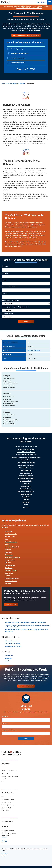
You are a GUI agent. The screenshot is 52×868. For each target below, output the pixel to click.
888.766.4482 (41, 2)
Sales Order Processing (26, 468)
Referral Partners (6, 808)
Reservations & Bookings (26, 465)
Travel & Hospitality (11, 534)
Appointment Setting (26, 481)
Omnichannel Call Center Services (26, 455)
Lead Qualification (26, 470)
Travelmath (8, 658)
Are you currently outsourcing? (13, 300)
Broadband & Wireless (12, 578)
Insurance (8, 550)
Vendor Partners (6, 810)
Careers (4, 782)
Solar (7, 539)
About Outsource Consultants (9, 771)
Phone (7, 280)
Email (26, 505)
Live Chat (26, 499)
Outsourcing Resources (8, 805)
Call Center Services (7, 797)
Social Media (26, 497)
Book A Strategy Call (26, 686)
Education (8, 563)
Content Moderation (26, 489)
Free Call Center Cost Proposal (10, 776)
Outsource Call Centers (12, 84)
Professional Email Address (12, 287)
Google (7, 661)
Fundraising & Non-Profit (13, 557)
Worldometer (9, 656)
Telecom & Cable (10, 537)
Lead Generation (26, 486)
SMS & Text (26, 502)
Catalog (7, 576)
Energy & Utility (10, 560)
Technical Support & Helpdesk (26, 462)
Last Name (8, 273)
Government (9, 555)
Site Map (4, 856)
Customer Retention (26, 473)
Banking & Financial (11, 581)
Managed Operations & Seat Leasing (26, 447)
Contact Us (5, 779)
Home (3, 84)
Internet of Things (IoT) (12, 547)
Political (8, 544)
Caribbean (37, 350)
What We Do (5, 773)
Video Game (9, 531)
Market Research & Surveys (26, 492)
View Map (4, 837)
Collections (26, 484)
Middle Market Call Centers (13, 646)
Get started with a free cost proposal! (26, 35)
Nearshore (23, 84)
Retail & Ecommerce (11, 542)
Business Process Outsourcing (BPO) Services (26, 457)
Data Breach (9, 568)
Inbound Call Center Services (26, 449)
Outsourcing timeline (11, 314)
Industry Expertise (6, 802)
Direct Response (10, 565)
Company (8, 294)
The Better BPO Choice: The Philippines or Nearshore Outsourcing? (26, 622)
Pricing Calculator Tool (12, 641)
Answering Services (26, 494)
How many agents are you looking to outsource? (18, 307)
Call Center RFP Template (13, 644)
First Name (8, 266)
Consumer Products (11, 571)
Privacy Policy (5, 854)
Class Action (9, 573)
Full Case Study (11, 605)
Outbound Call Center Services (26, 452)
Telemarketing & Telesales (26, 478)
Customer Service (26, 460)
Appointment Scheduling (26, 476)
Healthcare (8, 552)
